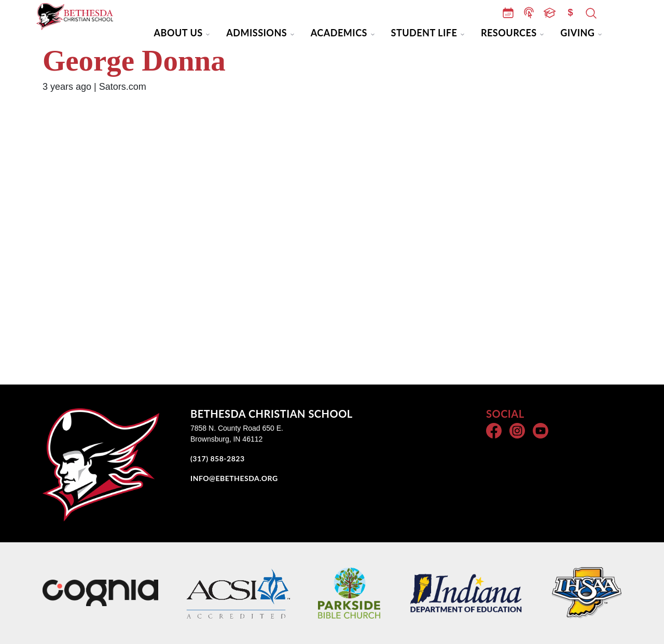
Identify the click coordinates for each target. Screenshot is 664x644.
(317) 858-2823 (218, 458)
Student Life (424, 33)
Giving (577, 33)
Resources (509, 33)
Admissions (257, 33)
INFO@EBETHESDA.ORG (234, 478)
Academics (339, 33)
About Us (178, 33)
